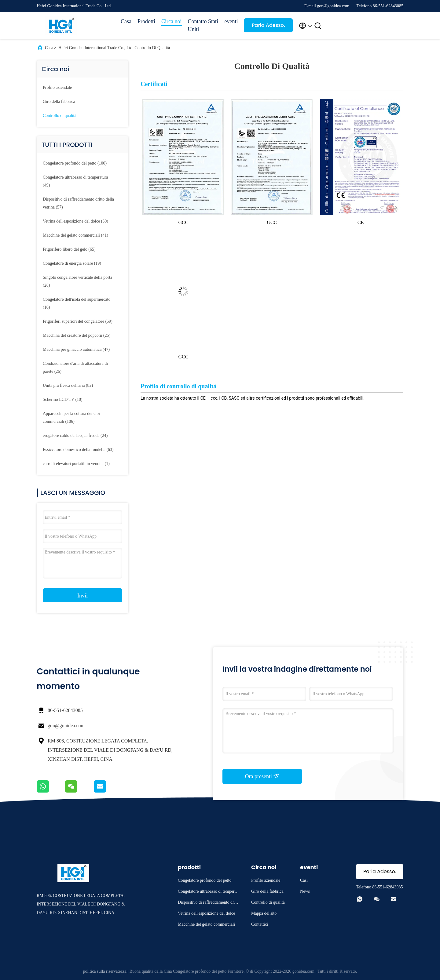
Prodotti (146, 21)
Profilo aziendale (57, 87)
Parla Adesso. (268, 25)
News (305, 891)
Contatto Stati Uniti (203, 25)
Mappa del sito (264, 913)
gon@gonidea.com (66, 726)
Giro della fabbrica (59, 102)
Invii (82, 596)
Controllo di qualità (60, 116)
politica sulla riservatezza (105, 971)
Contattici (260, 924)
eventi (231, 21)
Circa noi (171, 21)
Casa (126, 21)
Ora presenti (262, 776)
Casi (304, 880)
